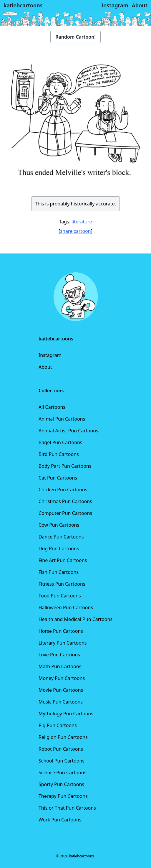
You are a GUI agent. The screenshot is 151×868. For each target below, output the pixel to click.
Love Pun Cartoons (59, 655)
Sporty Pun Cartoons (61, 784)
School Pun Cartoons (62, 761)
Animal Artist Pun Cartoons (68, 431)
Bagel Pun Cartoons (60, 442)
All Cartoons (52, 407)
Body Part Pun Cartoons (65, 466)
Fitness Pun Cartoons (62, 584)
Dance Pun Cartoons (61, 537)
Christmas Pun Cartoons (65, 501)
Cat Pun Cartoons (58, 478)
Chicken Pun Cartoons (63, 490)
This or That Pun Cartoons (67, 808)
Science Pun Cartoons (62, 773)
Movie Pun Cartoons (61, 690)
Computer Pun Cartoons (65, 513)
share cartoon (75, 231)
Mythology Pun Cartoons (66, 714)
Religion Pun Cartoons (63, 737)
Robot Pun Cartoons (61, 749)
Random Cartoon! (75, 37)
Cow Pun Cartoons (59, 525)
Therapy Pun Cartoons (63, 796)
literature (82, 222)
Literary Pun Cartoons (63, 643)
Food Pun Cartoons (60, 596)
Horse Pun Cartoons (61, 631)
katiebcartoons (23, 5)
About (45, 367)
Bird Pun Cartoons (59, 454)
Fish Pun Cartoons (59, 572)
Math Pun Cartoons (60, 666)
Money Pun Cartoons (62, 678)
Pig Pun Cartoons (58, 725)
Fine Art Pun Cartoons (63, 560)
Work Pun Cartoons (60, 820)
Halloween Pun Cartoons (66, 607)
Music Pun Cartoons (61, 702)
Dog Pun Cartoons (59, 549)
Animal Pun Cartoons (62, 419)
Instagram (50, 355)
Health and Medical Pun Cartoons (75, 619)
